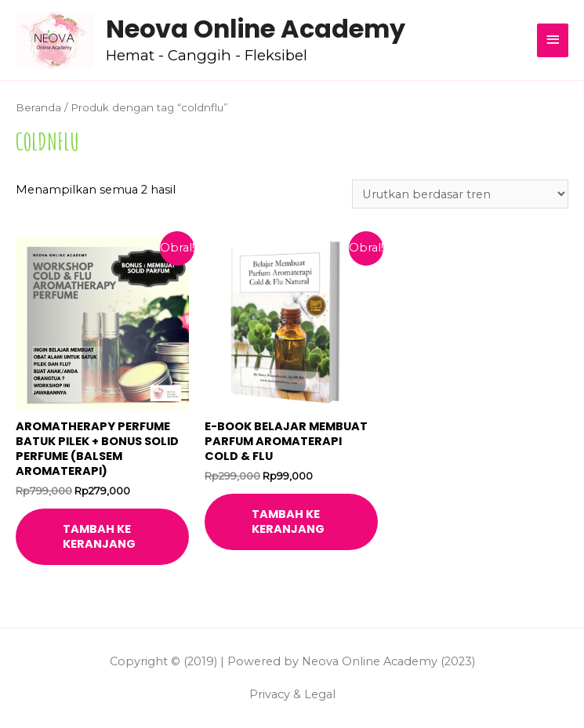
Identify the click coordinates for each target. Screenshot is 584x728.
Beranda (38, 107)
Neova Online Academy (256, 29)
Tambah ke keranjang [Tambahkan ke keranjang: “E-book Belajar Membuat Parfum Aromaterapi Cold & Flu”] (288, 522)
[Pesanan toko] (460, 194)
